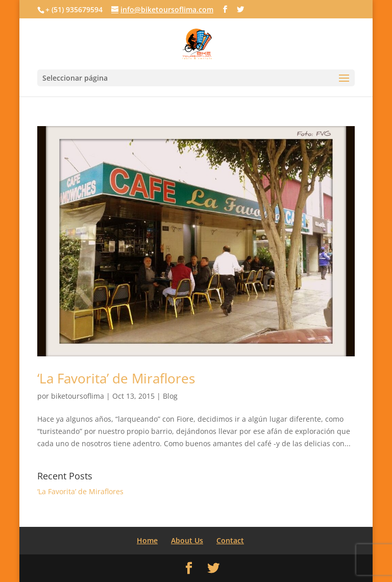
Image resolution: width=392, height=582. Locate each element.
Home (147, 540)
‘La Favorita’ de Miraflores (116, 378)
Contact (230, 540)
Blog (170, 396)
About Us (187, 540)
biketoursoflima (78, 396)
